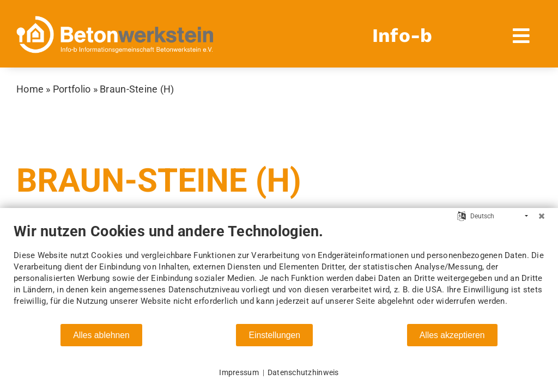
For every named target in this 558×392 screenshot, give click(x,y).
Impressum (239, 372)
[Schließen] (542, 216)
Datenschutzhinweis (303, 372)
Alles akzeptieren (452, 335)
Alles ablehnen (101, 335)
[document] (279, 273)
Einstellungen (274, 335)
